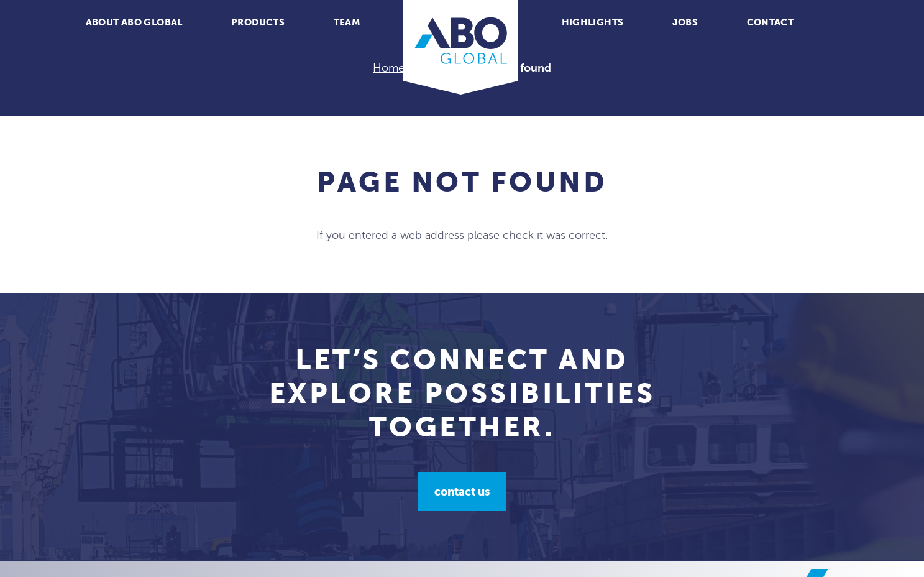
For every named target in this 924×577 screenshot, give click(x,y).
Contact (771, 22)
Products (258, 22)
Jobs (685, 22)
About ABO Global (134, 22)
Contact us (462, 492)
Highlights (593, 22)
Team (347, 22)
